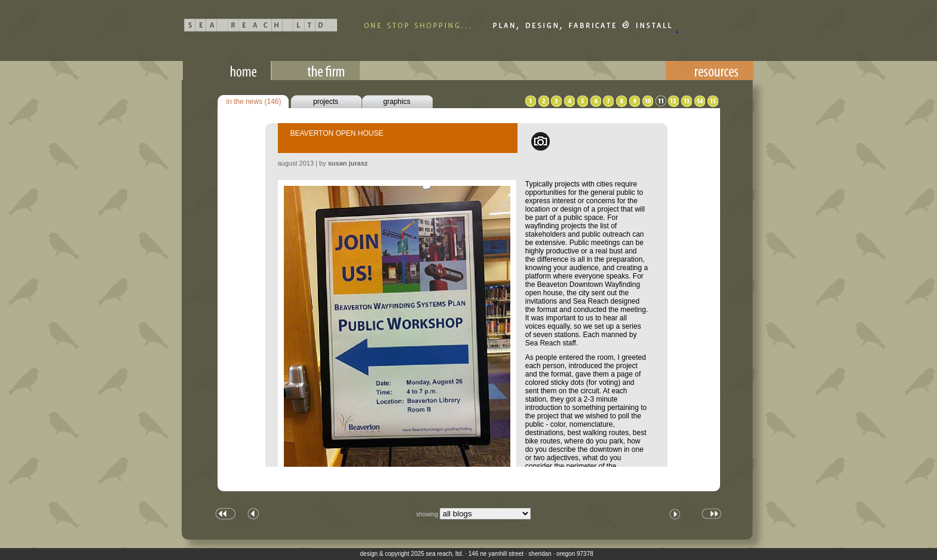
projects (326, 102)
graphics (396, 102)
